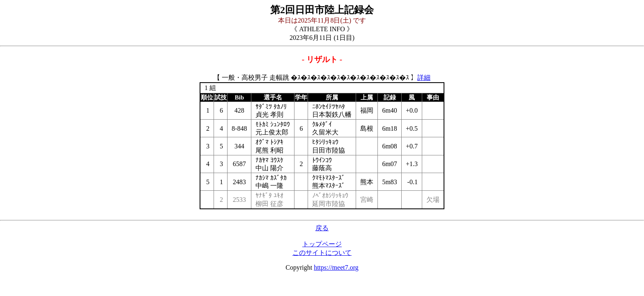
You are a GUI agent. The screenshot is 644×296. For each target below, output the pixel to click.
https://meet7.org (336, 267)
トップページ (322, 244)
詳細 (424, 77)
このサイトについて (322, 253)
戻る (322, 228)
